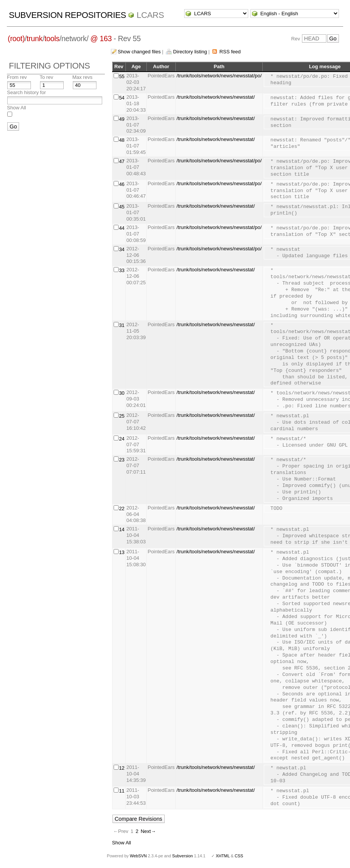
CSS (239, 856)
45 (122, 207)
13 (122, 552)
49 (122, 119)
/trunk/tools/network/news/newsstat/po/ (219, 76)
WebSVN (138, 856)
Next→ (148, 831)
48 (122, 140)
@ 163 (101, 38)
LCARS (150, 15)
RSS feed (230, 52)
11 (122, 791)
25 (122, 416)
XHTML (223, 856)
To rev (46, 77)
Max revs (83, 77)
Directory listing (190, 52)
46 (122, 184)
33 (122, 270)
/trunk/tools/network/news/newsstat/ (216, 97)
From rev (17, 77)
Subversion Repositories (67, 15)
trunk (35, 38)
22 (122, 508)
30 (122, 393)
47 (122, 161)
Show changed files (139, 52)
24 (122, 439)
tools (52, 38)
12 (122, 768)
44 (122, 228)
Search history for (26, 92)
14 (122, 529)
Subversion (183, 856)
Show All (16, 108)
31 (122, 325)
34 (122, 249)
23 (122, 460)
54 (122, 98)
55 (122, 76)
